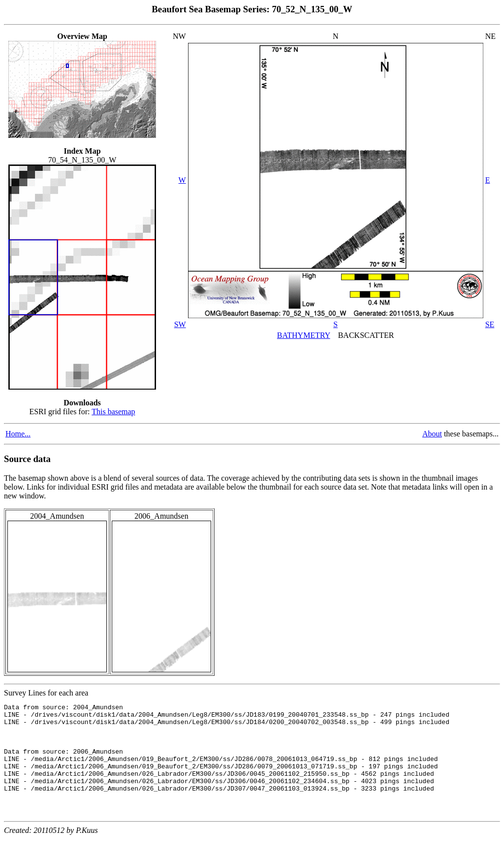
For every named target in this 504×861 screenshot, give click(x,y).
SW (180, 324)
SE (490, 324)
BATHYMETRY (304, 335)
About (432, 434)
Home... (18, 434)
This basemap (113, 412)
